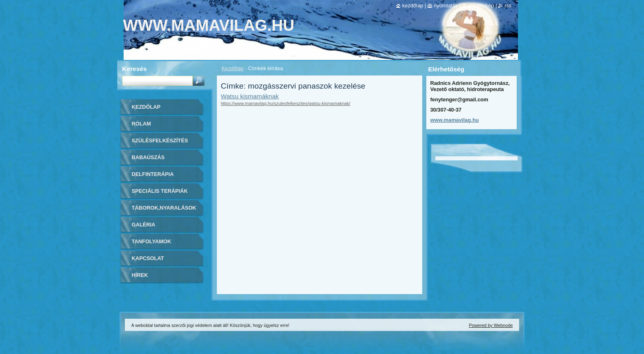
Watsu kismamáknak (250, 96)
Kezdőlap (233, 68)
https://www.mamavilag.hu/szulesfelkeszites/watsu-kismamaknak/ (286, 103)
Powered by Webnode (491, 325)
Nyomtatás (446, 6)
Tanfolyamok (152, 241)
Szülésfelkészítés (160, 140)
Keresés (135, 69)
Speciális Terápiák (160, 191)
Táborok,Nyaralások (164, 208)
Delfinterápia (153, 174)
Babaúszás (148, 157)
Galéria (144, 225)
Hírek (140, 275)
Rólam (141, 124)
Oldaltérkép (481, 6)
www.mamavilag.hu (455, 120)
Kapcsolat (148, 258)
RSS (508, 6)
